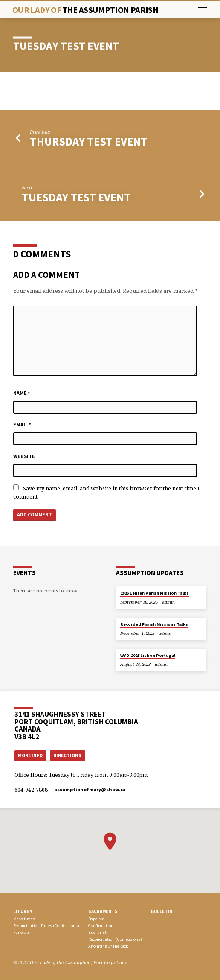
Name (22, 393)
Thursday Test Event (89, 141)
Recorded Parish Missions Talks (154, 624)
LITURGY (23, 911)
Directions (67, 755)
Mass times (24, 919)
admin (168, 602)
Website (24, 456)
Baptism (96, 919)
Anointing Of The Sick (108, 946)
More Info (30, 755)
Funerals (22, 932)
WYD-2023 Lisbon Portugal (148, 655)
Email (22, 424)
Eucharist (97, 932)
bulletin (162, 911)
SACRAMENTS (103, 911)
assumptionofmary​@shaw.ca (90, 789)
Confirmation (101, 926)
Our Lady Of (85, 10)
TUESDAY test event (76, 197)
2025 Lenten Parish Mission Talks (155, 593)
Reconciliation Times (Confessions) (46, 926)
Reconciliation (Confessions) (115, 939)
